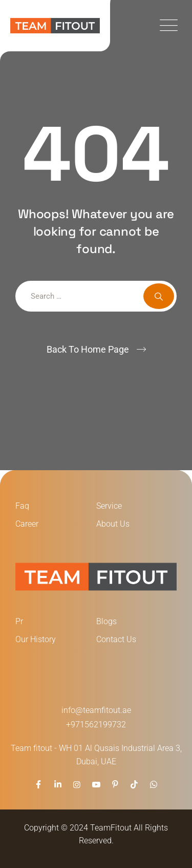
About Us (113, 524)
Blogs (106, 621)
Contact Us (116, 639)
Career (27, 524)
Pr (19, 621)
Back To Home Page (88, 349)
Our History (36, 639)
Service (109, 506)
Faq (22, 506)
